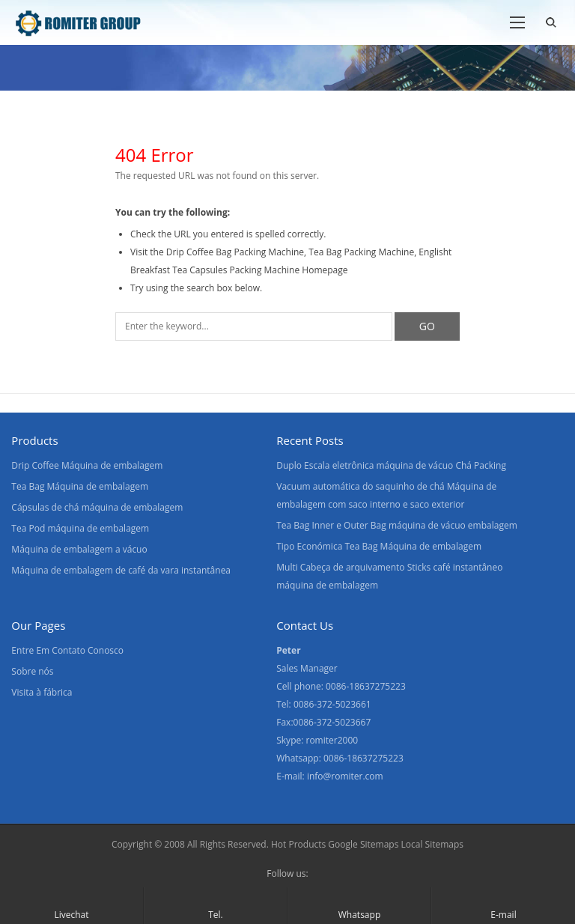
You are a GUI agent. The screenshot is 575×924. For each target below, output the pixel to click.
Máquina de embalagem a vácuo (79, 549)
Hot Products (298, 844)
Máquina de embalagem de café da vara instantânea (121, 570)
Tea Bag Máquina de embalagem (80, 486)
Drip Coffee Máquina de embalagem (87, 465)
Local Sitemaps (433, 844)
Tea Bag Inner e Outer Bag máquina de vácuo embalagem (397, 525)
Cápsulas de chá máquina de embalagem (97, 507)
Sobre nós (32, 671)
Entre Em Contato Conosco (67, 650)
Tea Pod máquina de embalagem (80, 528)
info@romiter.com (345, 776)
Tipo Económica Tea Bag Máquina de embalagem (379, 546)
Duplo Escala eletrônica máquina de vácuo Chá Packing (391, 465)
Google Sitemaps (363, 844)
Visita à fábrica (42, 692)
